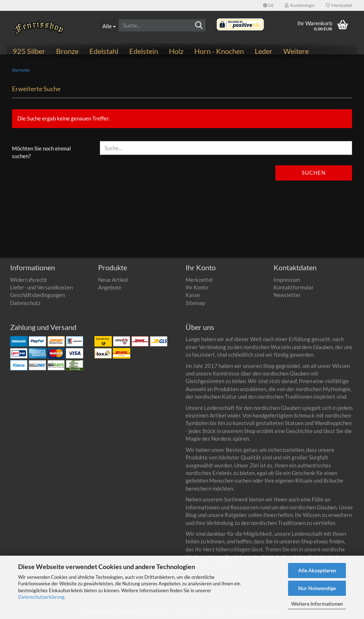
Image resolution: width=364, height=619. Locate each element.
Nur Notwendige (317, 588)
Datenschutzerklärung (41, 597)
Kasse (193, 295)
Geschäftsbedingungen (37, 295)
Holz (176, 51)
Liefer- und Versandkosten (41, 287)
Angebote (110, 287)
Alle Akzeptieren (317, 570)
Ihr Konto (197, 287)
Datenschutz (25, 303)
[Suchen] (199, 26)
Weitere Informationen (317, 604)
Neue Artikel (113, 280)
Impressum (287, 280)
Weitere (296, 51)
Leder (264, 51)
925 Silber (29, 51)
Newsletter (287, 295)
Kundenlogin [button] (300, 5)
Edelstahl (104, 51)
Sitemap (195, 303)
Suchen (314, 173)
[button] (268, 5)
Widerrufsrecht (29, 280)
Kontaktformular (294, 287)
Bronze (67, 51)
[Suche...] (109, 25)
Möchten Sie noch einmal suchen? (41, 152)
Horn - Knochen (219, 51)
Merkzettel (339, 5)
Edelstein (144, 51)
